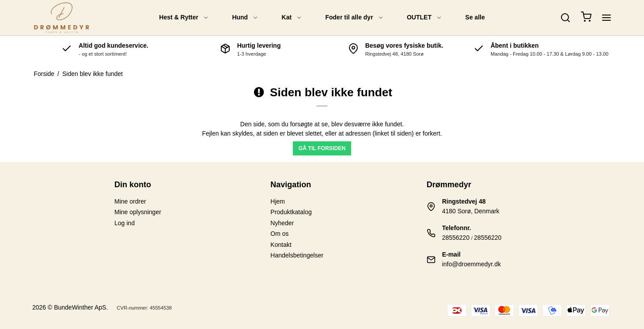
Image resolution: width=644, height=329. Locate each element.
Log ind (125, 223)
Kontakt (281, 245)
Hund (245, 17)
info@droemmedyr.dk (472, 264)
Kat (292, 17)
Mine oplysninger (138, 212)
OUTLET (424, 17)
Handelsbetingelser (297, 255)
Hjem (278, 201)
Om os (279, 234)
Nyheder (282, 223)
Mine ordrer (130, 201)
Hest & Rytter (184, 17)
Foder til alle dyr (354, 17)
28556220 (456, 238)
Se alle (475, 17)
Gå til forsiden (322, 148)
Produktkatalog (291, 212)
